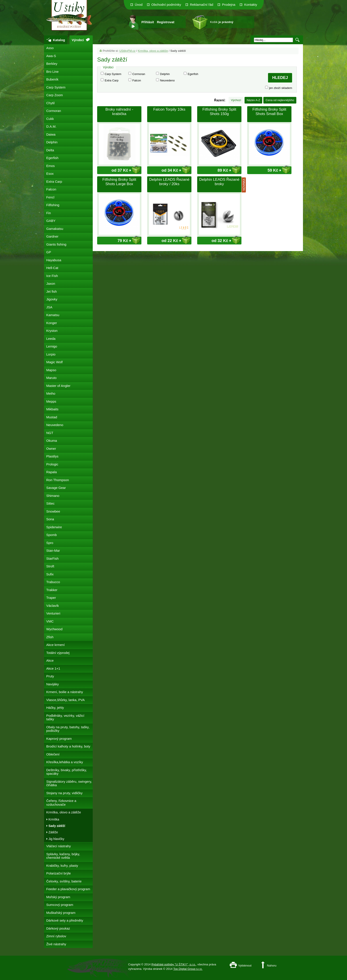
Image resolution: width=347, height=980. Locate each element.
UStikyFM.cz (127, 51)
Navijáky (53, 684)
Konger (52, 323)
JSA (49, 307)
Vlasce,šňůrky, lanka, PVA (66, 700)
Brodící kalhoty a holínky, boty (68, 746)
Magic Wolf (54, 362)
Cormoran (139, 74)
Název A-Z (254, 100)
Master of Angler (58, 386)
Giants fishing (56, 244)
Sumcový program (60, 905)
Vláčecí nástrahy (59, 846)
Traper (51, 598)
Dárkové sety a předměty (65, 920)
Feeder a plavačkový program (68, 889)
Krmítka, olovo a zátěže (153, 51)
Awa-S (51, 56)
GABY (51, 221)
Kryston (52, 331)
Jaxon (51, 283)
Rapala (52, 472)
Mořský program (58, 897)
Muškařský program (61, 913)
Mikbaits (52, 409)
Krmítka (54, 819)
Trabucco (53, 582)
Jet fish (52, 291)
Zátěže (53, 832)
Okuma (52, 441)
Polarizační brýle (59, 873)
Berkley (52, 64)
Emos (50, 166)
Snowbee (53, 511)
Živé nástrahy (56, 944)
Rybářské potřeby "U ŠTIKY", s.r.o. (174, 964)
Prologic (52, 464)
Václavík (53, 606)
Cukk (50, 119)
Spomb (52, 535)
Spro (50, 543)
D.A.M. (51, 126)
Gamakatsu (55, 229)
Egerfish (193, 74)
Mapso (51, 370)
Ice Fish (52, 276)
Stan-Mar (53, 551)
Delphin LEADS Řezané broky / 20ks (169, 182)
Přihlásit (148, 22)
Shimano (53, 496)
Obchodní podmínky (166, 5)
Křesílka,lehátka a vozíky (65, 762)
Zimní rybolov (56, 936)
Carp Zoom (55, 95)
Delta (50, 150)
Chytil (50, 103)
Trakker (52, 590)
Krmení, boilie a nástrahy (65, 692)
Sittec (50, 503)
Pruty (50, 676)
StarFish (52, 558)
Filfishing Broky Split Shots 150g (219, 112)
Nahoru (272, 966)
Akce (50, 660)
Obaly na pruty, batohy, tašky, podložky (68, 729)
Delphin (165, 74)
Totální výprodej (58, 653)
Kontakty (251, 5)
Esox (50, 174)
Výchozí (236, 100)
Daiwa (51, 134)
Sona (50, 519)
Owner (51, 449)
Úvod (139, 5)
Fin (49, 213)
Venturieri (53, 613)
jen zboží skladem (281, 88)
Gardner (52, 236)
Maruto (51, 378)
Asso (50, 48)
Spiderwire (54, 527)
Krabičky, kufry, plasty (62, 866)
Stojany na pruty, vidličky (64, 793)
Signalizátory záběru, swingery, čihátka (69, 783)
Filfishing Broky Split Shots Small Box (269, 112)
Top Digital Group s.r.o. (188, 969)
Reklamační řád (201, 5)
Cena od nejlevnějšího (280, 100)
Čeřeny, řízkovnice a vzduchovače (61, 803)
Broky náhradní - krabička (119, 112)
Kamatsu (53, 315)
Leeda (51, 339)
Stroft (50, 566)
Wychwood (54, 629)
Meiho (51, 393)
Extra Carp (112, 80)
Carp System (113, 74)
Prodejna (229, 5)
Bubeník (52, 79)
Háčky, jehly (55, 708)
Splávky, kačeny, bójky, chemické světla (63, 856)
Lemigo (52, 346)
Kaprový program (59, 739)
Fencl (50, 197)
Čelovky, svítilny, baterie (64, 881)
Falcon (137, 80)
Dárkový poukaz (58, 928)
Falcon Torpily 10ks (169, 109)
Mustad (52, 417)
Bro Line (52, 72)
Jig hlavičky (56, 839)
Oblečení (53, 754)
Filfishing (53, 205)
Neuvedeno (167, 80)
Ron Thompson (58, 480)
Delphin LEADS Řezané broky (219, 182)
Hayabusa (54, 260)
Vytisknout (245, 966)
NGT (50, 433)
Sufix (50, 574)
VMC (50, 621)
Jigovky (52, 299)
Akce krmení (55, 645)
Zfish (50, 637)
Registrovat (166, 22)
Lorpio (51, 354)
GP (49, 252)
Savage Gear (56, 488)
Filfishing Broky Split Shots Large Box (119, 182)
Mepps (51, 401)
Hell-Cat (52, 268)
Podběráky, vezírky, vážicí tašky (65, 717)
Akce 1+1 (53, 668)
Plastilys (52, 456)
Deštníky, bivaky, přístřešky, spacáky (67, 772)
